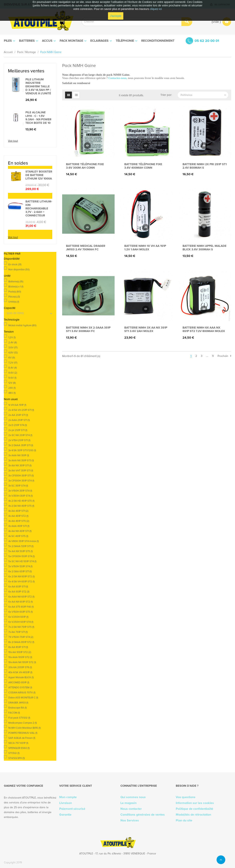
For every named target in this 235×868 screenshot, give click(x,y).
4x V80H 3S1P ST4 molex (23, 541)
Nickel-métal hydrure (22, 325)
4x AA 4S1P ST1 (18, 511)
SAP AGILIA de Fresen (22, 738)
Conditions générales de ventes (143, 815)
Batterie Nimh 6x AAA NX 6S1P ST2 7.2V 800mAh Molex (204, 329)
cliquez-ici (156, 9)
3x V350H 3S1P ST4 (20, 496)
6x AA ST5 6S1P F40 (21, 607)
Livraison (66, 803)
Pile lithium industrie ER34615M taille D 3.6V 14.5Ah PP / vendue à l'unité (38, 86)
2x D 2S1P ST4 (18, 425)
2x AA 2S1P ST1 (18, 415)
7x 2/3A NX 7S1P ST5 (21, 627)
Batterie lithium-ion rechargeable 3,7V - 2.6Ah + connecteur (39, 208)
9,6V (13, 373)
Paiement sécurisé (72, 809)
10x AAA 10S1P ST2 (20, 657)
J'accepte (116, 16)
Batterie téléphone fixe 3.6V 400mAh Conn (143, 166)
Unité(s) (14, 302)
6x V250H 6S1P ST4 (21, 622)
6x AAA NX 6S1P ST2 (21, 597)
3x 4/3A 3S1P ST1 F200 (22, 450)
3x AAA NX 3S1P (19, 455)
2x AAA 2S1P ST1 (19, 420)
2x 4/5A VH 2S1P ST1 (21, 410)
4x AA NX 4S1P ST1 (20, 531)
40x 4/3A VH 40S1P (20, 672)
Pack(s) (15, 292)
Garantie (65, 815)
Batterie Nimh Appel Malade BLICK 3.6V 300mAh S (205, 248)
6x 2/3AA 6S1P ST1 (20, 571)
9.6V (12, 378)
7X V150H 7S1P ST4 (21, 637)
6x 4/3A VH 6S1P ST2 (21, 582)
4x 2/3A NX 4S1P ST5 (21, 506)
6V (12, 358)
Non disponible (19, 270)
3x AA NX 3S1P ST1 (20, 466)
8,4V (13, 368)
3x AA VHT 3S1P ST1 (21, 471)
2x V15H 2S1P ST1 (19, 440)
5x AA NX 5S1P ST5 (20, 551)
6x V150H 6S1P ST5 (20, 612)
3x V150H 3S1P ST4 (20, 491)
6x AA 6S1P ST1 (18, 587)
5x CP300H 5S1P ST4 (21, 556)
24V (12, 388)
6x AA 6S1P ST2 (19, 592)
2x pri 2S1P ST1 (18, 430)
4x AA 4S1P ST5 (19, 521)
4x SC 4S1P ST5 (18, 536)
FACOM (14, 713)
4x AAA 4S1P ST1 (19, 526)
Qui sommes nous (133, 797)
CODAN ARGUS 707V (22, 693)
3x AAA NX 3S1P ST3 (21, 460)
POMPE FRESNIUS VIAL (23, 733)
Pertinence (204, 95)
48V (12, 393)
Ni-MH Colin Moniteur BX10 (24, 728)
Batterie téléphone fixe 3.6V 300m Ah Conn (85, 166)
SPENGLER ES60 (19, 748)
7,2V (13, 363)
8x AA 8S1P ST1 (18, 647)
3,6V (13, 348)
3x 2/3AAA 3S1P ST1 (21, 445)
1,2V (12, 337)
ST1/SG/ (14, 753)
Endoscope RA (17, 708)
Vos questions (186, 797)
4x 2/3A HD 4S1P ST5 (21, 501)
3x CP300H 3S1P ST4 (21, 481)
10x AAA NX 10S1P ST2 (22, 662)
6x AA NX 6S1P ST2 (20, 602)
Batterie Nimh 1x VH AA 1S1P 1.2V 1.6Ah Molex (145, 248)
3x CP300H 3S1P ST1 (21, 476)
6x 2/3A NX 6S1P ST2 (21, 577)
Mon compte (68, 797)
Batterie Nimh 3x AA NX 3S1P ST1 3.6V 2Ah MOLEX (146, 329)
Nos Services (130, 820)
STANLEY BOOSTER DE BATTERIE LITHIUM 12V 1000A (39, 175)
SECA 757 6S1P (18, 743)
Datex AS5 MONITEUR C (23, 698)
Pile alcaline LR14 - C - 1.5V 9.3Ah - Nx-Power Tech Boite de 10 (38, 118)
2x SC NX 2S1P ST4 (20, 435)
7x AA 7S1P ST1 (18, 632)
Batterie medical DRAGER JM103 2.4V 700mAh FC (86, 248)
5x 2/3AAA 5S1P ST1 (21, 546)
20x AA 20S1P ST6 (20, 667)
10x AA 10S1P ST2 (20, 652)
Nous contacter (131, 809)
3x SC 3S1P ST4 (18, 486)
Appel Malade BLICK (21, 677)
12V (12, 383)
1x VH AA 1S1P (17, 405)
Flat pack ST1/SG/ (19, 718)
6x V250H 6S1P (18, 617)
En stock (15, 264)
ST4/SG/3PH (17, 758)
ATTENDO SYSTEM (20, 688)
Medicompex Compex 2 (23, 723)
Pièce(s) (14, 297)
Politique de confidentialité (195, 809)
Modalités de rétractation (193, 815)
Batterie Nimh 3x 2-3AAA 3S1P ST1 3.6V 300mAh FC (88, 329)
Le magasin (128, 803)
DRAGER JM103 (18, 703)
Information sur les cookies (195, 803)
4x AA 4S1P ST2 (18, 516)
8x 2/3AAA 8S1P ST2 (21, 642)
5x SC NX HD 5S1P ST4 (22, 561)
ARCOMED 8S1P (19, 682)
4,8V (13, 353)
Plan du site (184, 820)
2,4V (13, 343)
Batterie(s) (16, 282)
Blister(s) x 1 (16, 287)
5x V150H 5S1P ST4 (20, 566)
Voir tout (13, 141)
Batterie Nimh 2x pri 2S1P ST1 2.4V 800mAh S (205, 166)
